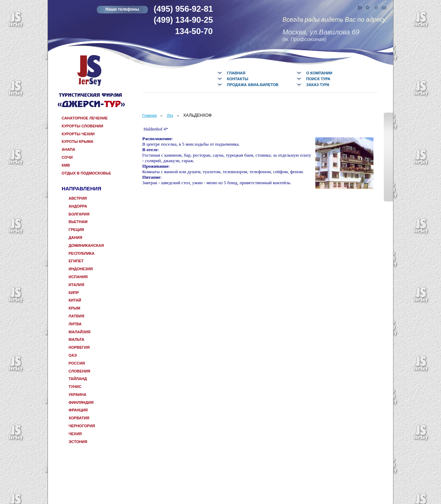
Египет (76, 261)
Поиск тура (318, 79)
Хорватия (79, 418)
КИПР (74, 293)
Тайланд (78, 379)
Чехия (75, 434)
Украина (78, 395)
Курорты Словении (82, 126)
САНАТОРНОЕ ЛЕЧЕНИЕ (85, 118)
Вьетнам (78, 222)
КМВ (66, 165)
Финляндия (81, 402)
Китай (75, 300)
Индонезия (81, 269)
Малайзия (80, 332)
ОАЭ (73, 355)
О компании (319, 73)
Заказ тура (318, 85)
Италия (76, 285)
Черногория (82, 426)
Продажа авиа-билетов (253, 85)
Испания (78, 277)
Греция (76, 230)
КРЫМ (74, 308)
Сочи (67, 157)
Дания (75, 238)
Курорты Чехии (78, 134)
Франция (78, 410)
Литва (75, 324)
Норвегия (79, 347)
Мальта (76, 339)
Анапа (69, 149)
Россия (77, 363)
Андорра (78, 206)
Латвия (76, 316)
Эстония (78, 442)
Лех (170, 115)
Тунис (75, 387)
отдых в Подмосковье (86, 173)
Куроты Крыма (78, 141)
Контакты (238, 79)
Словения (79, 371)
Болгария (79, 214)
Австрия (78, 198)
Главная (236, 73)
